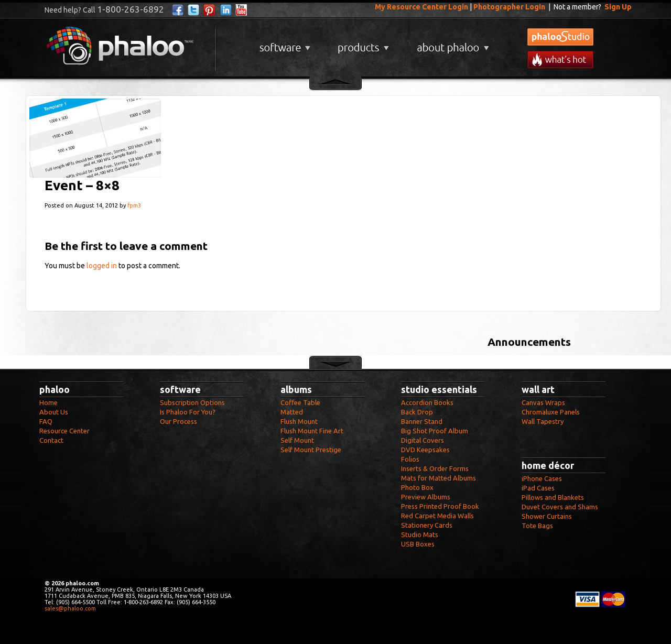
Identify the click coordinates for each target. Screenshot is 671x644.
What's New (560, 59)
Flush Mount (299, 421)
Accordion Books (427, 402)
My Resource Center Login (421, 7)
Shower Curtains (547, 516)
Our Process (178, 421)
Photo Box (417, 487)
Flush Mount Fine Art (312, 431)
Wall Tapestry (543, 421)
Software (284, 44)
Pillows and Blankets (553, 497)
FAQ (46, 421)
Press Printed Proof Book (440, 506)
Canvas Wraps (543, 402)
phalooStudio (560, 37)
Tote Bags (537, 526)
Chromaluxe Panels (551, 412)
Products (362, 44)
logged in (102, 266)
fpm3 (134, 205)
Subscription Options (192, 402)
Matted (292, 412)
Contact (51, 440)
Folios (410, 459)
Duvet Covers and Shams (560, 507)
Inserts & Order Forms (435, 468)
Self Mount (297, 440)
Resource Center (64, 431)
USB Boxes (418, 544)
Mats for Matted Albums (439, 478)
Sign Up (618, 7)
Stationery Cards (427, 525)
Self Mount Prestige (311, 450)
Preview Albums (426, 497)
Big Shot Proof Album (435, 431)
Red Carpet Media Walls (437, 516)
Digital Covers (423, 440)
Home (48, 402)
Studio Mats (420, 534)
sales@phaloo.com (70, 608)
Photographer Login (509, 7)
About (451, 44)
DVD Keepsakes (425, 450)
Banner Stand (422, 421)
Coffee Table (300, 402)
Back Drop (417, 412)
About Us (54, 412)
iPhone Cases (542, 478)
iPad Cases (538, 488)
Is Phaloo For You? (188, 412)
